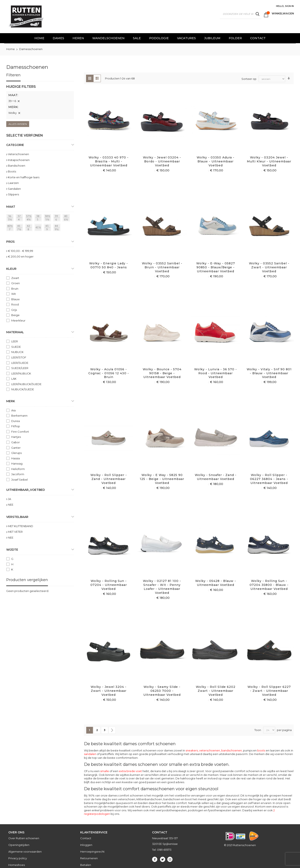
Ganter (16, 448)
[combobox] (241, 14)
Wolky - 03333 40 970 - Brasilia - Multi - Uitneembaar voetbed (109, 161)
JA (9, 499)
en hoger (21, 256)
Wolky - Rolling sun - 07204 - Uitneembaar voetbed (109, 585)
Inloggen (86, 845)
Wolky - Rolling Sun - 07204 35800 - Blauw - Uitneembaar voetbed (269, 585)
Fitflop (16, 426)
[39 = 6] (57, 219)
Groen (16, 283)
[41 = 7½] (20, 228)
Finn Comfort (20, 432)
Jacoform (18, 474)
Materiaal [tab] (15, 332)
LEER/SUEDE (20, 363)
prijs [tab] (10, 242)
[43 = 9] (48, 228)
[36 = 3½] (11, 219)
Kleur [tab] (11, 269)
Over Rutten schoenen (24, 838)
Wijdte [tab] (12, 550)
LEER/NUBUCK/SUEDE (26, 384)
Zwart (15, 278)
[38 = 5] (39, 219)
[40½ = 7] (11, 228)
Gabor (16, 442)
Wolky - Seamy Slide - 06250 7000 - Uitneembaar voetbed (162, 691)
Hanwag (17, 464)
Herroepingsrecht (92, 852)
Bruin (15, 289)
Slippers (13, 194)
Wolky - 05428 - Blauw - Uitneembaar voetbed (216, 583)
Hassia (16, 458)
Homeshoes (17, 865)
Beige (15, 315)
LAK (14, 379)
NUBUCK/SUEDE (23, 389)
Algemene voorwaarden (25, 852)
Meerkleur (18, 320)
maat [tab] (11, 207)
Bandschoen (17, 166)
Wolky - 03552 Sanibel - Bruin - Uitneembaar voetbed (162, 267)
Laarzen (13, 183)
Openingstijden (19, 845)
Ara (13, 410)
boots (261, 750)
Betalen (86, 865)
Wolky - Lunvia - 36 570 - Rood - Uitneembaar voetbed (216, 373)
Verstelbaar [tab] (17, 517)
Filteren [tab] (13, 75)
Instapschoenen (19, 160)
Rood (15, 304)
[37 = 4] (20, 219)
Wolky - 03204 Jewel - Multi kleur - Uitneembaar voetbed (269, 161)
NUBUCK (17, 352)
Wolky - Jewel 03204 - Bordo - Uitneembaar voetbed (162, 161)
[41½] (39, 228)
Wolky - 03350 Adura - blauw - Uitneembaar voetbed (216, 161)
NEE (11, 505)
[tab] (40, 102)
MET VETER (15, 532)
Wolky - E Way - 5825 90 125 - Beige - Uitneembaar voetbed (162, 479)
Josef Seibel (19, 480)
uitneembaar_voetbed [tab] (26, 490)
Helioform (18, 469)
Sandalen (14, 189)
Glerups (16, 453)
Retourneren (89, 858)
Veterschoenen (18, 154)
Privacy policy (18, 858)
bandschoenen (232, 750)
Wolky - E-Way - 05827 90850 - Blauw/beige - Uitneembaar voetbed (216, 267)
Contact (86, 838)
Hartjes (16, 437)
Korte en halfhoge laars (24, 177)
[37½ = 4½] (29, 219)
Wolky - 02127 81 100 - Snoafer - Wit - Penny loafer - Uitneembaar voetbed (162, 587)
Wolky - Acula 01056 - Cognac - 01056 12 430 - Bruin (109, 373)
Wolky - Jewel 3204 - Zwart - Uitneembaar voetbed (109, 691)
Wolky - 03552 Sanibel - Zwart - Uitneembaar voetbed (269, 267)
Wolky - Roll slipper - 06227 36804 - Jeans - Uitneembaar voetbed (269, 479)
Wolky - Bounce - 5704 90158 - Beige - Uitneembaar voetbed (162, 373)
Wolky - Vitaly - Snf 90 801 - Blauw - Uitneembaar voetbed (269, 373)
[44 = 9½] (57, 228)
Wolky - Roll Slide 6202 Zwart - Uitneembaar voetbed (216, 691)
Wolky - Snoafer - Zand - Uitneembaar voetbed (216, 477)
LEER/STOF (19, 357)
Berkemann (19, 416)
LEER (15, 341)
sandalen (90, 754)
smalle (105, 771)
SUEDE (16, 347)
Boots (12, 171)
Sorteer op (249, 79)
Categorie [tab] (15, 145)
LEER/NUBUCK (21, 373)
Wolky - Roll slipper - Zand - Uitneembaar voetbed (109, 479)
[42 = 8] (29, 228)
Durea (16, 421)
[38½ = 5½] (48, 219)
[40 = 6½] (67, 219)
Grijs (14, 310)
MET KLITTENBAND (21, 526)
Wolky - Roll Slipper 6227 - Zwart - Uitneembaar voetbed (269, 691)
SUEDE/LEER (20, 368)
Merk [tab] (11, 401)
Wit (14, 294)
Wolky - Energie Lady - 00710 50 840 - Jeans (109, 265)
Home (11, 49)
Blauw (15, 299)
